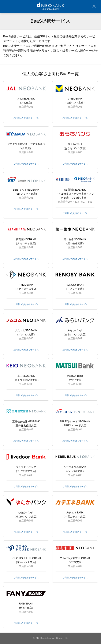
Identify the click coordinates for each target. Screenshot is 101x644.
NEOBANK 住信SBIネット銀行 (50, 6)
